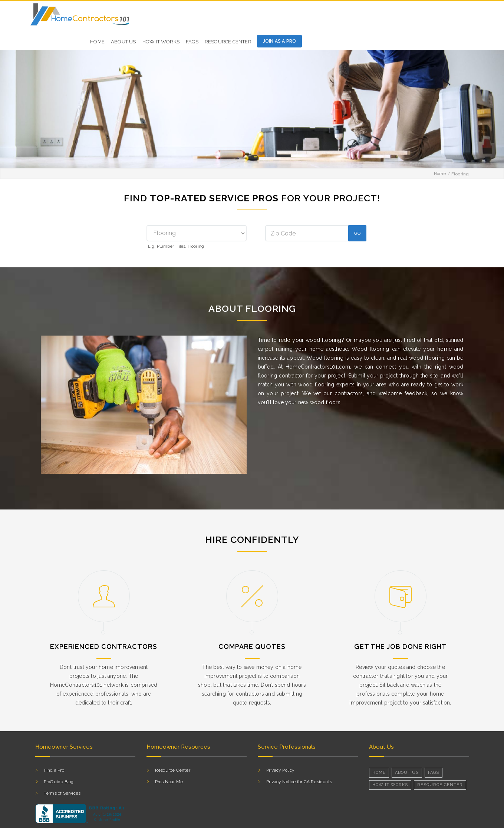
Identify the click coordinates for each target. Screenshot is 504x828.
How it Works (390, 762)
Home (440, 151)
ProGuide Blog (59, 759)
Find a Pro (54, 748)
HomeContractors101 (88, 820)
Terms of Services (62, 771)
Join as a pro (451, 17)
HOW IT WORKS (332, 17)
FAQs (364, 17)
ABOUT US (295, 17)
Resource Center (399, 17)
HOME (269, 17)
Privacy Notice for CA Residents (299, 759)
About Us (407, 750)
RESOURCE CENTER (440, 762)
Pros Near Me (169, 759)
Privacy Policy (281, 748)
